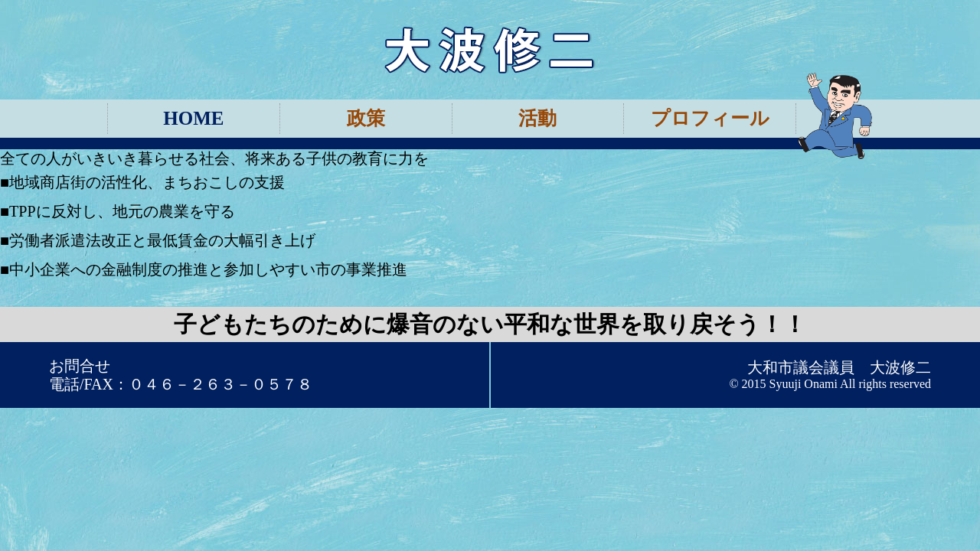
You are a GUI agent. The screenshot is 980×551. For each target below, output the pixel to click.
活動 (537, 118)
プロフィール (710, 118)
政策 (366, 118)
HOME (193, 118)
